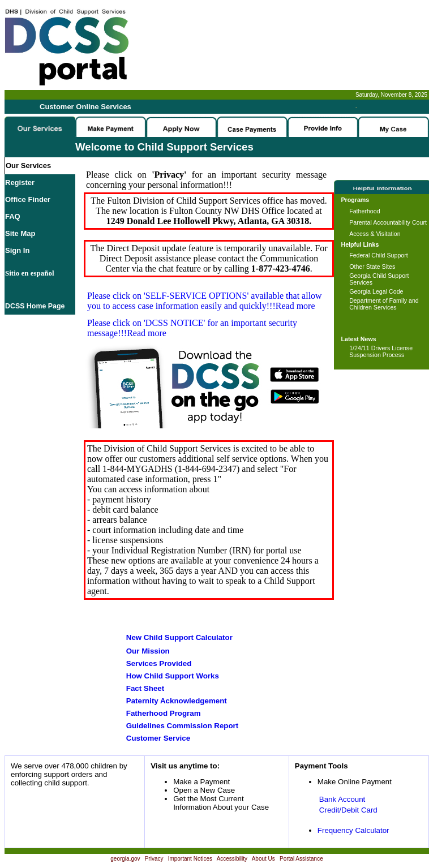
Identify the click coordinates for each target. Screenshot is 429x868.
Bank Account (342, 799)
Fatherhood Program (164, 713)
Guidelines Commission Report (182, 726)
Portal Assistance (301, 859)
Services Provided (159, 663)
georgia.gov (125, 859)
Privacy (154, 859)
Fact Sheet (145, 688)
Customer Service (158, 738)
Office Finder (28, 199)
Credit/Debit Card (348, 810)
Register (20, 182)
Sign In (17, 250)
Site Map (20, 233)
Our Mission (148, 651)
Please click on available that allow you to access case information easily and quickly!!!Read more (205, 301)
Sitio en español (30, 273)
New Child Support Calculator (179, 637)
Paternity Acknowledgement (177, 701)
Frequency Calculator (353, 830)
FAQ (13, 216)
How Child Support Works (173, 676)
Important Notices (190, 859)
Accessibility (232, 859)
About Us (263, 859)
